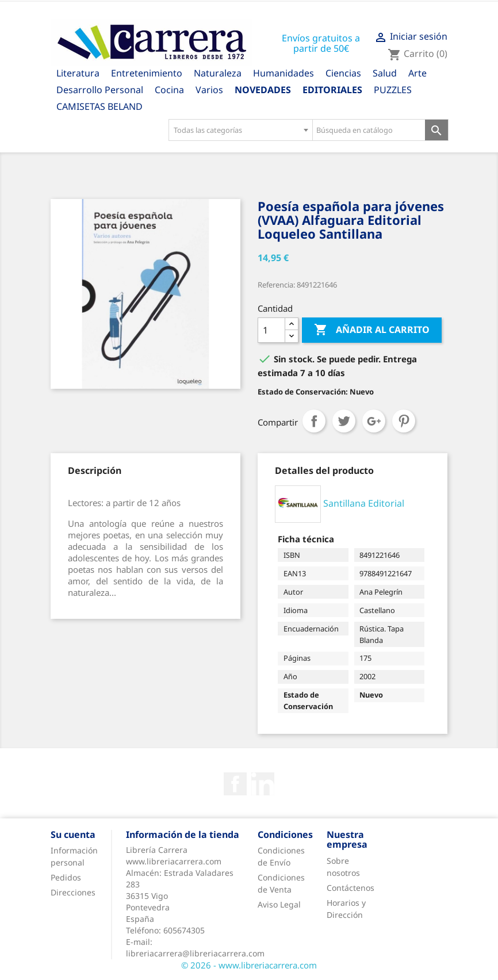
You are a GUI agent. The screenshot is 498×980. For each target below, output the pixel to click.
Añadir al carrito (372, 330)
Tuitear (344, 421)
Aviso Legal (279, 904)
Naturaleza (218, 73)
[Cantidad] (271, 330)
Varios (209, 90)
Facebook (235, 784)
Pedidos (66, 877)
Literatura (78, 73)
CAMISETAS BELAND (99, 106)
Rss (263, 784)
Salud (385, 73)
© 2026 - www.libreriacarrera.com (249, 965)
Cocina (169, 90)
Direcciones (73, 892)
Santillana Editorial (364, 503)
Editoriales (332, 90)
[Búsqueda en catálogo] (369, 130)
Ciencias (343, 73)
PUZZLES (393, 90)
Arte (417, 73)
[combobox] (240, 130)
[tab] (95, 470)
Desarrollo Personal (100, 90)
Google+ (374, 421)
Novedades (263, 90)
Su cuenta (73, 834)
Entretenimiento (147, 73)
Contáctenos (350, 888)
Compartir (314, 421)
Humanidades (284, 73)
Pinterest (404, 421)
